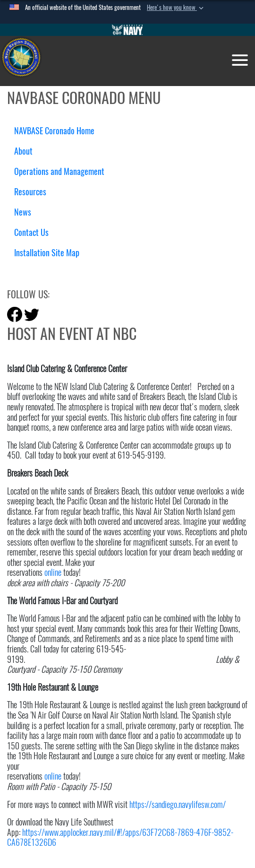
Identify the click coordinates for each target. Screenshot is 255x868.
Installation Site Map (47, 253)
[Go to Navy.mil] (127, 30)
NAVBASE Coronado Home (54, 131)
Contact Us (31, 232)
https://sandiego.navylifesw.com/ (178, 804)
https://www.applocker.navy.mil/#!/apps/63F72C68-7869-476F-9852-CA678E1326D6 (120, 838)
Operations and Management (63, 171)
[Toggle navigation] (240, 60)
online (53, 572)
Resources (34, 192)
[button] (176, 8)
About (27, 151)
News (23, 212)
